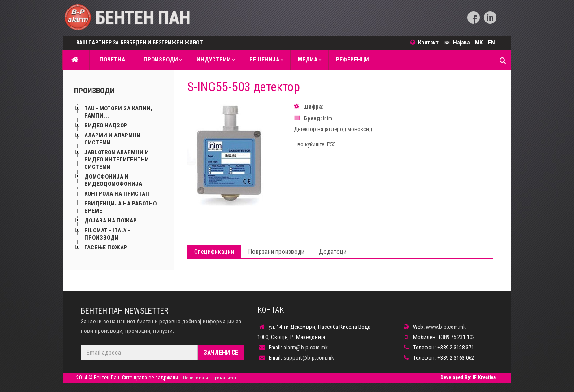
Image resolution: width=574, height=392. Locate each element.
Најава (458, 42)
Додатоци (333, 252)
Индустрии (214, 59)
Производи (161, 59)
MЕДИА (308, 59)
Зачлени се (221, 353)
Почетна (111, 59)
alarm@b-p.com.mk (306, 347)
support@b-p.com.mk (309, 358)
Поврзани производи (276, 252)
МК (479, 42)
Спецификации (214, 252)
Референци (352, 59)
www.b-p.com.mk (446, 327)
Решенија (264, 59)
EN (491, 42)
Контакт (427, 42)
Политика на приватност (210, 378)
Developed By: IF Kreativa (468, 377)
